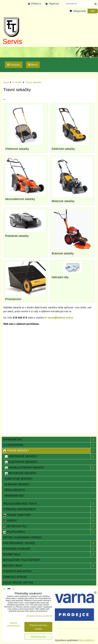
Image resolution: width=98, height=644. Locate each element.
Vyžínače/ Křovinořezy (50, 509)
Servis (12, 41)
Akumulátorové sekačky (20, 199)
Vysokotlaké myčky (17, 571)
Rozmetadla (50, 555)
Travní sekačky (50, 451)
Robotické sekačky (17, 236)
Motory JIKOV (50, 566)
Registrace (52, 4)
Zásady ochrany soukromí (39, 616)
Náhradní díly (60, 277)
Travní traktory (50, 515)
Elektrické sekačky (63, 149)
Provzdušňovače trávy (50, 504)
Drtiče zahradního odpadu (22, 538)
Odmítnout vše (38, 637)
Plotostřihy (50, 532)
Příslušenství (13, 299)
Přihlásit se (35, 4)
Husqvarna (50, 445)
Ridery (50, 521)
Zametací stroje (15, 577)
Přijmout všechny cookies (38, 627)
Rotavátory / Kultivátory (21, 560)
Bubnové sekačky (63, 253)
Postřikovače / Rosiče (50, 543)
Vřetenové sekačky (17, 149)
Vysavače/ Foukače (50, 549)
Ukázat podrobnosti (13, 624)
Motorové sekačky (63, 201)
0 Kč (93, 11)
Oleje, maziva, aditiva (18, 583)
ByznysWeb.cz (87, 640)
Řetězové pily (50, 526)
